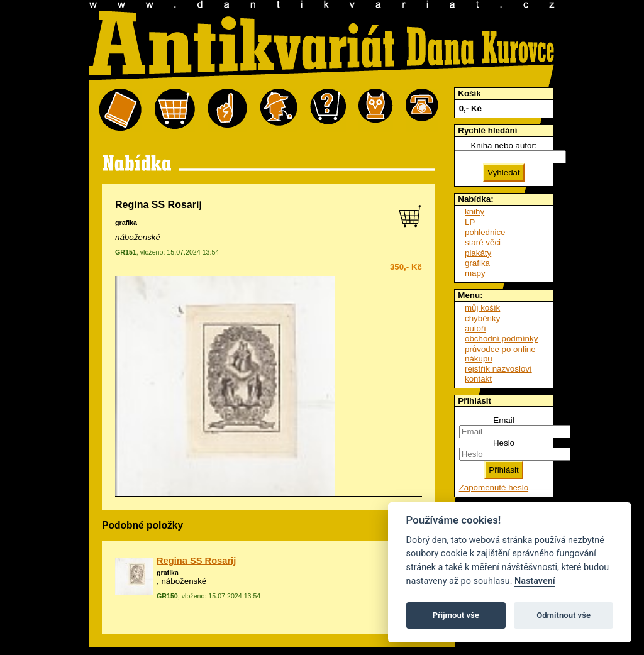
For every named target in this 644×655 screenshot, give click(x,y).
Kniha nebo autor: (503, 146)
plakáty (478, 253)
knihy (475, 212)
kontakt (478, 379)
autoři (475, 328)
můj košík (482, 308)
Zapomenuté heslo (494, 487)
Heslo (504, 443)
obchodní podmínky (501, 339)
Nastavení (535, 581)
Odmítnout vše (563, 615)
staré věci (483, 242)
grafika (126, 223)
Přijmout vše (456, 615)
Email (503, 420)
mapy (475, 273)
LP (470, 222)
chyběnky (482, 318)
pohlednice (485, 232)
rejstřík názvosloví (498, 369)
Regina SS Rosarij (196, 561)
